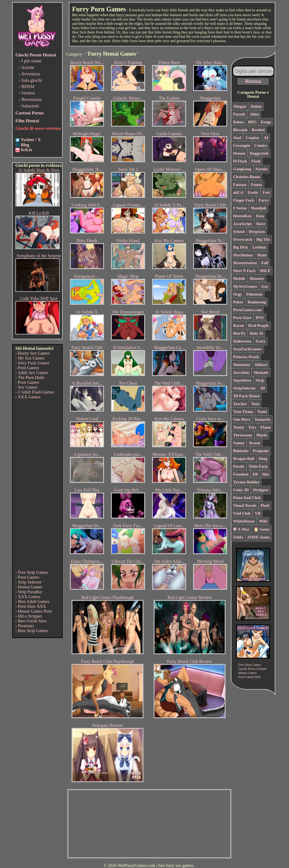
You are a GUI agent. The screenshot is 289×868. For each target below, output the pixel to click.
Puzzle (239, 466)
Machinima (243, 255)
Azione (28, 67)
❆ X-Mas (241, 529)
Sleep (263, 459)
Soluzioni (30, 106)
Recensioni (32, 99)
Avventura (31, 74)
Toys (252, 427)
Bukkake (241, 451)
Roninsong (257, 302)
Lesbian (259, 247)
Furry (264, 200)
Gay (265, 286)
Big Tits (263, 239)
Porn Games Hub (249, 677)
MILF (265, 271)
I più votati (31, 61)
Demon (239, 153)
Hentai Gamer (30, 587)
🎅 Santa (262, 529)
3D (263, 388)
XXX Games (29, 397)
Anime (256, 106)
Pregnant (261, 451)
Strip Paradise (30, 592)
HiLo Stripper (30, 616)
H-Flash (240, 161)
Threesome (243, 435)
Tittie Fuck (258, 466)
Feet (266, 192)
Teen (255, 404)
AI (266, 138)
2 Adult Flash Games (36, 392)
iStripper (261, 490)
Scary (261, 341)
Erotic (253, 192)
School (239, 232)
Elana (266, 427)
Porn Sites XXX (32, 606)
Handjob (259, 208)
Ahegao (240, 106)
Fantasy (240, 185)
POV (260, 318)
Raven (239, 325)
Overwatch (243, 239)
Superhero (242, 380)
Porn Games (28, 368)
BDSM (28, 87)
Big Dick (241, 247)
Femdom (241, 474)
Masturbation (245, 263)
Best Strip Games (33, 631)
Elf (255, 474)
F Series (240, 208)
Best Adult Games (33, 601)
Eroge (266, 122)
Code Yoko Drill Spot (39, 298)
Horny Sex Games (34, 353)
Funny (257, 185)
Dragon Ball (244, 459)
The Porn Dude (31, 377)
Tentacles (262, 419)
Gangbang (242, 169)
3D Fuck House (246, 396)
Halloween (242, 341)
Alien (254, 114)
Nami (262, 412)
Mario (262, 435)
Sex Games (28, 387)
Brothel (258, 130)
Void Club (242, 513)
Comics (261, 145)
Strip (260, 380)
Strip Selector (30, 582)
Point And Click (247, 498)
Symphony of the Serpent (39, 256)
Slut (266, 474)
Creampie (242, 145)
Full (265, 263)
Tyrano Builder (246, 482)
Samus (239, 443)
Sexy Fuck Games (33, 363)
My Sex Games (31, 358)
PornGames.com (247, 310)
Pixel (265, 506)
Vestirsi (28, 93)
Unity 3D (241, 490)
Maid (262, 255)
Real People (258, 325)
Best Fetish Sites (32, 621)
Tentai (238, 427)
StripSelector (244, 388)
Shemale (261, 372)
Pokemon (254, 294)
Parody (239, 114)
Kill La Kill (39, 213)
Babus (238, 122)
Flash (256, 161)
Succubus (241, 372)
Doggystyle (259, 153)
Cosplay (253, 138)
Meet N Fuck (244, 271)
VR (258, 513)
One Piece (242, 419)
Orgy (238, 294)
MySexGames (245, 286)
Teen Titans (243, 412)
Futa (260, 216)
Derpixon (257, 232)
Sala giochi (32, 80)
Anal (237, 138)
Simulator (242, 365)
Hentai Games (247, 673)
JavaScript (242, 224)
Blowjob (240, 130)
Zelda (238, 537)
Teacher (240, 404)
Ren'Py (239, 333)
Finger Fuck (244, 200)
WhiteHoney (244, 521)
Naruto (261, 169)
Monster (257, 279)
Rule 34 (256, 333)
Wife (263, 521)
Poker (238, 302)
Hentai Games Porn (35, 611)
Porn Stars (242, 318)
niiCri (238, 192)
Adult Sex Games (33, 373)
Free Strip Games (33, 572)
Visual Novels (245, 506)
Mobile (239, 279)
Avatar (255, 443)
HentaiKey (242, 216)
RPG (253, 122)
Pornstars (26, 626)
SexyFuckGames (248, 349)
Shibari (261, 365)
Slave (261, 224)
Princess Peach (246, 357)
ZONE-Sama (258, 537)
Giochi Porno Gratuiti (252, 669)
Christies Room (247, 177)
